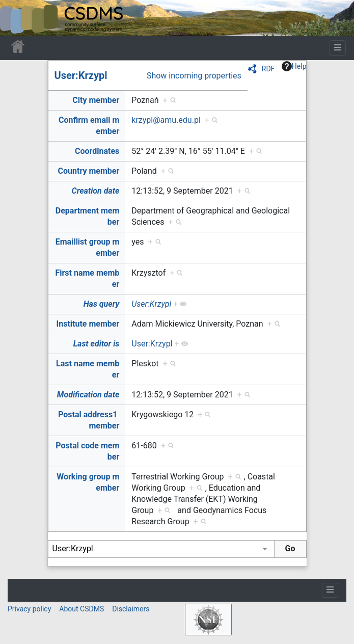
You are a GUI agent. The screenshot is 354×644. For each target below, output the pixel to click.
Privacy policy (29, 609)
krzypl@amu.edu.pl (166, 120)
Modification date (88, 395)
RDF (268, 69)
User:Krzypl (81, 75)
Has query (102, 304)
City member (96, 100)
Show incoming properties (194, 76)
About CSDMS (81, 609)
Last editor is (97, 344)
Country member (89, 171)
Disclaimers (131, 609)
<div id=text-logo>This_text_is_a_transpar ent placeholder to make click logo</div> (16, 18)
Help (294, 66)
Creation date (96, 191)
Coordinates (97, 151)
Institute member (88, 324)
